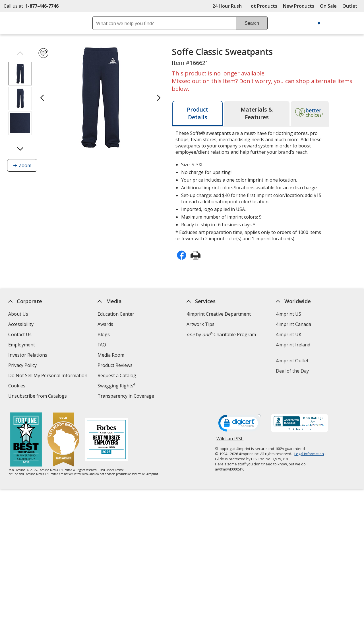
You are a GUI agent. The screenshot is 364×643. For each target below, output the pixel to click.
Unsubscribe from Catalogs (38, 397)
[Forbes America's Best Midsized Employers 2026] (106, 440)
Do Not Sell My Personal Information (48, 376)
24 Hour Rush (227, 6)
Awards (105, 324)
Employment (22, 345)
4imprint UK (289, 334)
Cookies (17, 386)
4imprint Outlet (292, 361)
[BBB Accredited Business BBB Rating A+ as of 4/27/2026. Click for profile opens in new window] (299, 424)
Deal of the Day (292, 371)
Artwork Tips (200, 324)
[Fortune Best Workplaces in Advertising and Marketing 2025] (26, 440)
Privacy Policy (23, 366)
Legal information (309, 454)
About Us (18, 314)
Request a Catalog (117, 375)
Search (252, 23)
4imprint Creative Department (219, 314)
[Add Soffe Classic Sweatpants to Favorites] (43, 53)
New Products (299, 6)
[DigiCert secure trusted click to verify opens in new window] (239, 425)
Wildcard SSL (230, 441)
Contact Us (20, 334)
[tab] (197, 114)
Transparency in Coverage (127, 397)
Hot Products (262, 6)
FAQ (102, 345)
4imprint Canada (293, 324)
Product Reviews (115, 365)
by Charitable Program (221, 334)
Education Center (116, 314)
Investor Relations (28, 356)
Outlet (351, 6)
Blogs (104, 334)
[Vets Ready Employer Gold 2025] (63, 440)
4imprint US (288, 314)
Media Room (111, 355)
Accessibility (21, 324)
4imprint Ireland (293, 345)
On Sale (328, 6)
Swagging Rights (116, 386)
